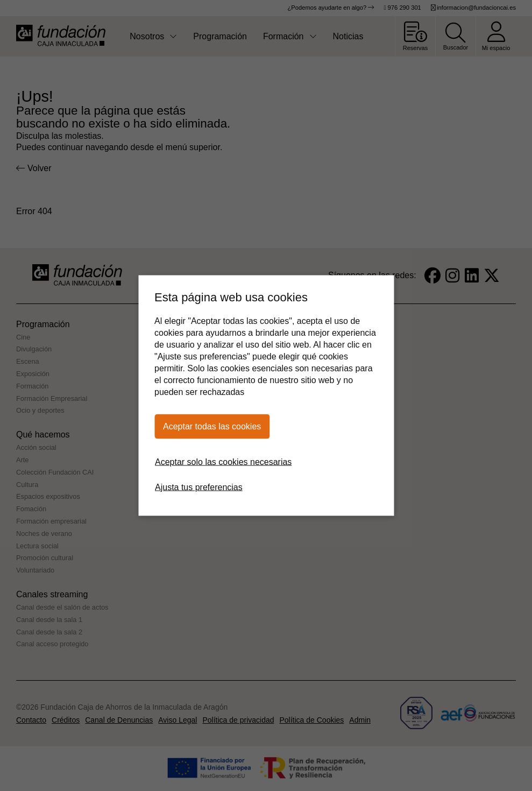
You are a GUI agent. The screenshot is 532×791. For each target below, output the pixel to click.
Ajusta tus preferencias (199, 487)
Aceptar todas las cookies (212, 426)
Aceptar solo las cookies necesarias (223, 462)
